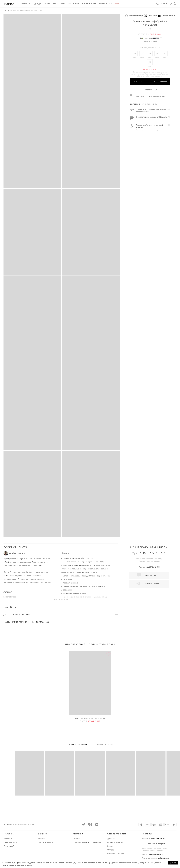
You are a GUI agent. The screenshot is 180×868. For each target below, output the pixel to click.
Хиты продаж (105, 4)
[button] (61, 547)
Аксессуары (59, 4)
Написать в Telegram (156, 844)
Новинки (25, 4)
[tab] (90, 646)
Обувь (47, 4)
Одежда (37, 4)
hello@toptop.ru (156, 854)
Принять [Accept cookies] (173, 863)
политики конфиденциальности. (17, 865)
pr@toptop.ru (163, 858)
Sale (117, 4)
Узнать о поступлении (150, 82)
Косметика (73, 4)
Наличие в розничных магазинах (150, 96)
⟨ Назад (7, 11)
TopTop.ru (10, 4)
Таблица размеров (150, 48)
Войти (164, 4)
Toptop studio (89, 4)
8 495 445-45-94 (158, 839)
